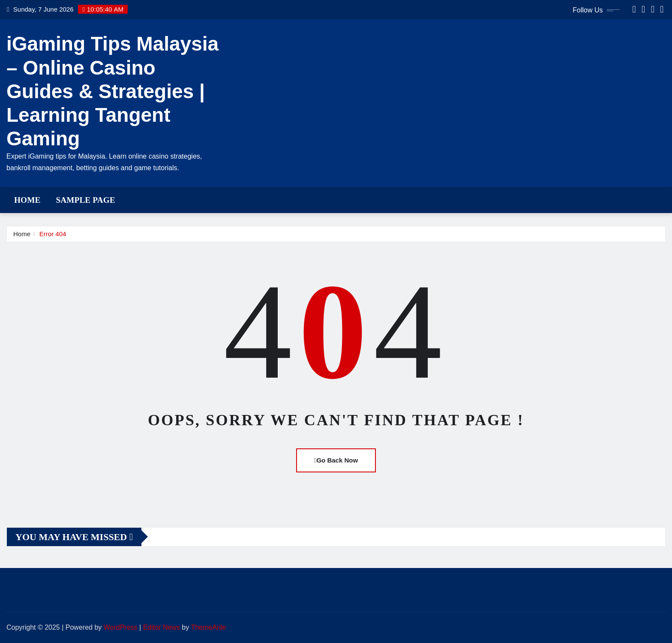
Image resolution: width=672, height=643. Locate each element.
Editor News (162, 627)
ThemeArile (208, 627)
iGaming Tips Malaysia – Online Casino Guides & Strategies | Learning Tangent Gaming (112, 91)
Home (27, 200)
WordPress (121, 627)
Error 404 (53, 234)
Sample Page (85, 200)
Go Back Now (336, 460)
